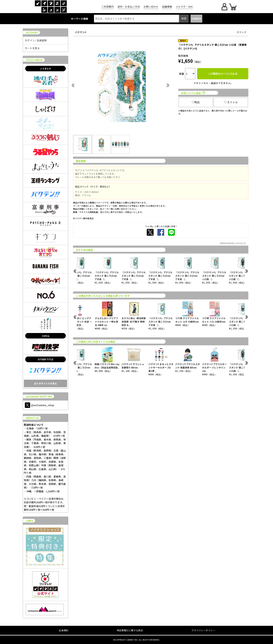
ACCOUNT (32, 33)
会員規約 (64, 630)
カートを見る (32, 48)
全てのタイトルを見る (45, 383)
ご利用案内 (108, 7)
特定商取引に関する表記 (130, 630)
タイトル (231, 102)
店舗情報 (167, 7)
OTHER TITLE (45, 359)
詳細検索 (196, 19)
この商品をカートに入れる (223, 74)
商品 (196, 102)
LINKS (29, 521)
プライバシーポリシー (203, 630)
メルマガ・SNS (184, 7)
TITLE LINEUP (34, 60)
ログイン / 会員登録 (36, 40)
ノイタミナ (45, 69)
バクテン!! (81, 32)
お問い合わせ (151, 7)
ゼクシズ (242, 32)
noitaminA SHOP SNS (39, 396)
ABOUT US (32, 418)
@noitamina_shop (40, 405)
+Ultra (45, 336)
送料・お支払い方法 (129, 7)
